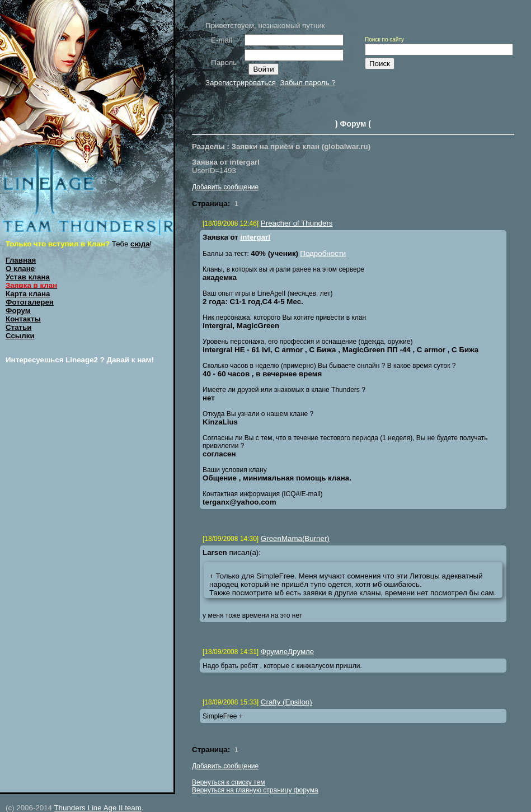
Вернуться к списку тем (228, 782)
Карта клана (28, 294)
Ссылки (20, 336)
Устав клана (28, 277)
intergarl (255, 237)
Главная (21, 260)
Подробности (323, 253)
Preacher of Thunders (297, 223)
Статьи (18, 327)
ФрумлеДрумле (287, 652)
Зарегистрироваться (241, 83)
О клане (20, 269)
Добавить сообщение (225, 187)
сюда (140, 244)
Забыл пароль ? (307, 83)
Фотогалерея (30, 302)
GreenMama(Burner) (295, 538)
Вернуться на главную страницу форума (255, 790)
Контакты (23, 319)
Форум (18, 311)
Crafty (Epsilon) (286, 702)
